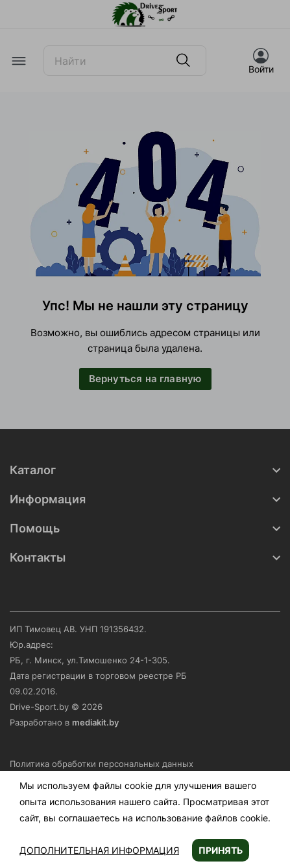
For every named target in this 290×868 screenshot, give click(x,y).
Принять (221, 850)
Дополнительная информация (99, 850)
